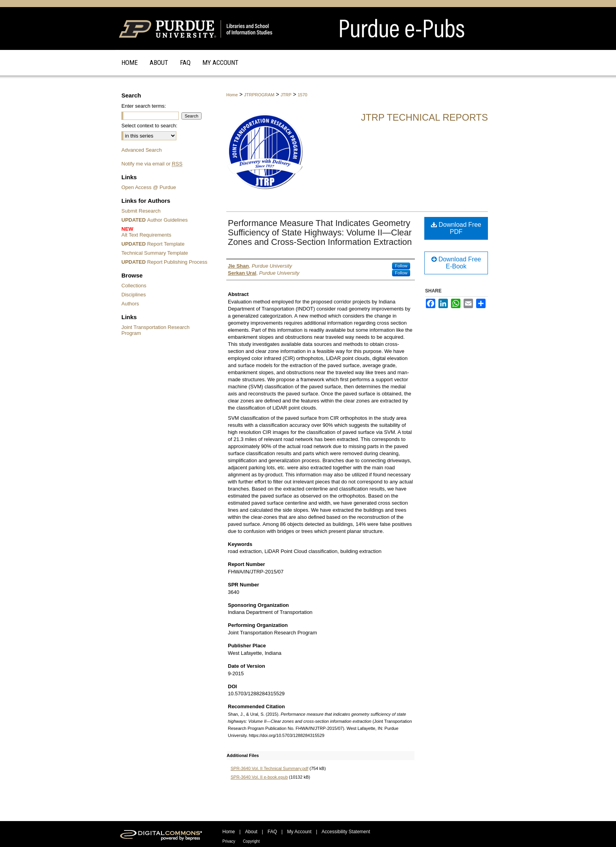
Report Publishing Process (164, 262)
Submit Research (141, 211)
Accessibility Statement (346, 832)
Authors (130, 304)
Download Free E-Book (456, 263)
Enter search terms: (144, 106)
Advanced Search (142, 150)
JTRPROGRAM (259, 95)
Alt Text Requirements (166, 232)
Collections (134, 286)
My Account (299, 832)
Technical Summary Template (155, 253)
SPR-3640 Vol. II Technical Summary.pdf (269, 768)
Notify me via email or (152, 164)
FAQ (272, 832)
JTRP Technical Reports (424, 117)
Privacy (229, 841)
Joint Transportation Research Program (155, 330)
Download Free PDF (456, 228)
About (251, 832)
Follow (401, 266)
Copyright (251, 841)
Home (232, 95)
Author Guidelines (155, 220)
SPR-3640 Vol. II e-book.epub (259, 777)
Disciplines (134, 295)
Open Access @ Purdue (149, 187)
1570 (302, 95)
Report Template (153, 244)
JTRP (286, 95)
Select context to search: (149, 126)
